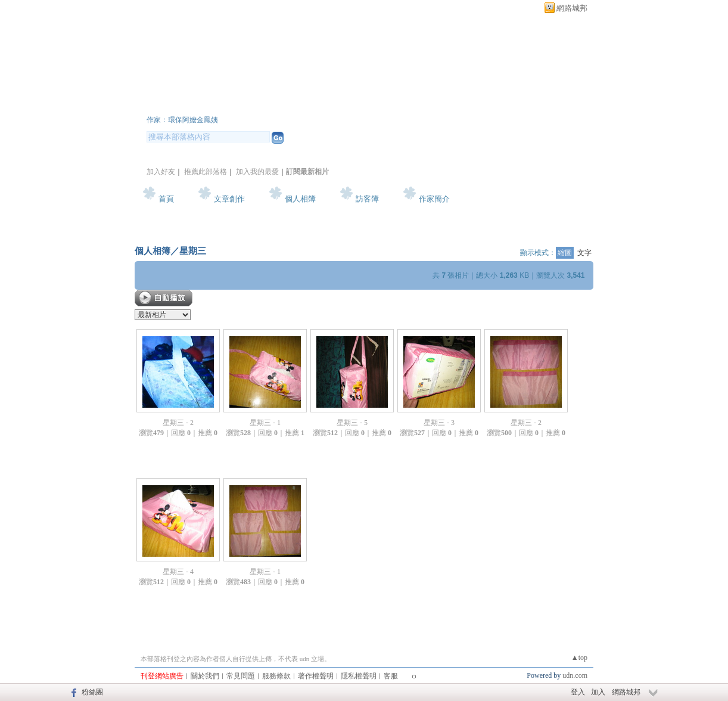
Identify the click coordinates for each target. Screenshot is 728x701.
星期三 (193, 251)
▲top (579, 657)
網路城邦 (572, 8)
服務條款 (276, 676)
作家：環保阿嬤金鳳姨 (182, 120)
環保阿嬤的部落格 (218, 103)
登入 (578, 692)
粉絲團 (92, 692)
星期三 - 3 (439, 423)
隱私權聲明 (359, 676)
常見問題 (241, 676)
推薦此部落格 (206, 172)
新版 (343, 103)
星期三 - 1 (265, 423)
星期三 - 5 (352, 423)
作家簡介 (434, 199)
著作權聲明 (316, 676)
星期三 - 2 (178, 423)
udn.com (575, 675)
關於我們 (205, 676)
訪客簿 (367, 199)
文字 (584, 253)
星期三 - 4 (178, 572)
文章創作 (229, 199)
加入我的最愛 (257, 172)
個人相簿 (300, 199)
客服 (391, 676)
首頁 (166, 199)
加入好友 (161, 172)
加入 (598, 692)
